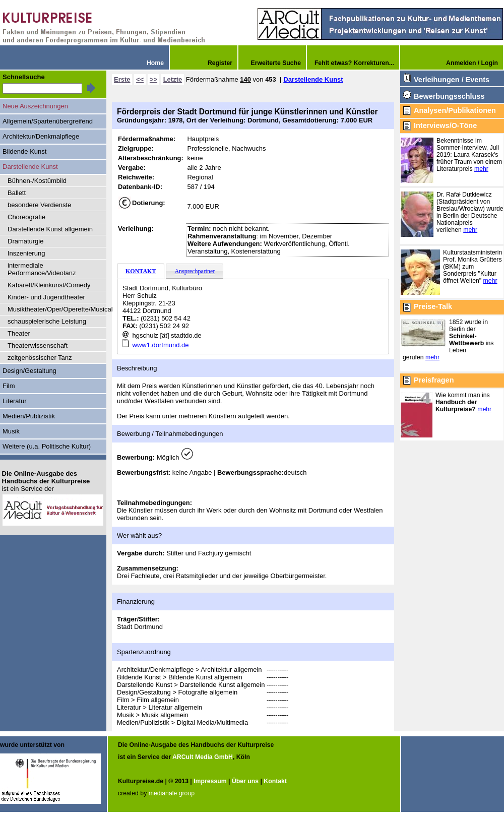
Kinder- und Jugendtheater (46, 297)
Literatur (15, 401)
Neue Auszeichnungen (35, 106)
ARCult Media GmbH (203, 757)
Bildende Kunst (24, 151)
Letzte (173, 79)
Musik (11, 431)
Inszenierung (26, 253)
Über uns (245, 781)
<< (140, 79)
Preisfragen (434, 380)
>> (153, 79)
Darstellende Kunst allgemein (50, 229)
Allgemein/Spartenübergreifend (48, 121)
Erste (122, 79)
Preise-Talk (433, 306)
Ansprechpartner (195, 271)
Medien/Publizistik (29, 416)
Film (9, 386)
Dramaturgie (25, 241)
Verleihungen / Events (452, 80)
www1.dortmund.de (161, 345)
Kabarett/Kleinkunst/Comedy (49, 285)
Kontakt (275, 781)
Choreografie (26, 217)
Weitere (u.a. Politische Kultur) (47, 446)
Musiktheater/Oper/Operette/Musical (57, 309)
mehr (481, 169)
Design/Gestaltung (29, 371)
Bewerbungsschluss (449, 96)
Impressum (210, 781)
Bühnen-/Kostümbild (37, 181)
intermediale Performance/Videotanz (42, 269)
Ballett (17, 193)
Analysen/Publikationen (455, 110)
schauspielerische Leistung (47, 321)
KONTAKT (141, 271)
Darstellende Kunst (313, 79)
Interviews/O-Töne (445, 125)
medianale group (172, 793)
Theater (19, 333)
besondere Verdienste (39, 205)
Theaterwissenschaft (38, 345)
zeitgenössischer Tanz (40, 358)
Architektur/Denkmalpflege (41, 136)
